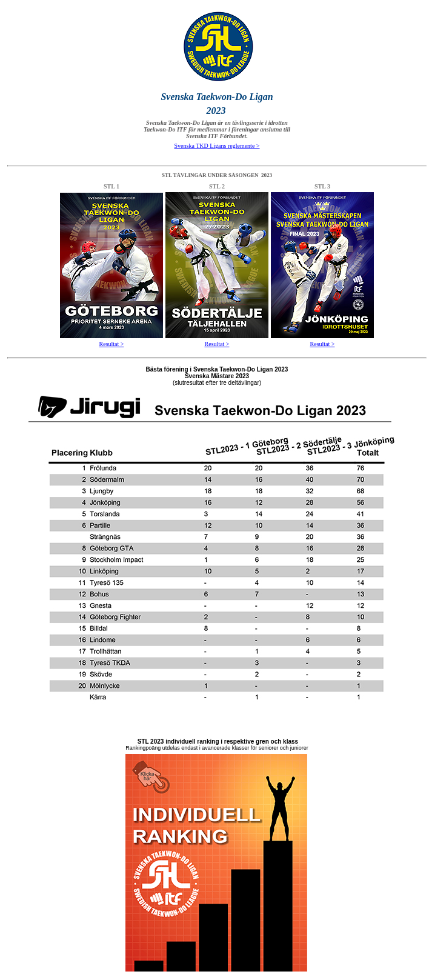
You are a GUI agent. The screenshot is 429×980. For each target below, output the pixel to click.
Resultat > (112, 344)
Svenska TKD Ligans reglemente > (217, 146)
